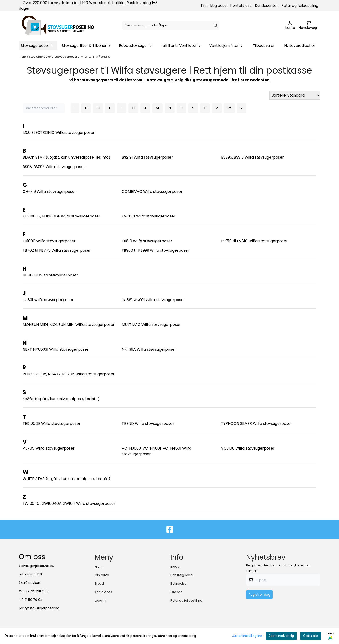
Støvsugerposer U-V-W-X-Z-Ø (77, 57)
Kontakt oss (241, 6)
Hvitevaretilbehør (300, 46)
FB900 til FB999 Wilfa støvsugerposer (155, 250)
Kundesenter (266, 6)
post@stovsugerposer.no (39, 608)
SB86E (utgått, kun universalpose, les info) (61, 399)
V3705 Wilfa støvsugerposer (49, 448)
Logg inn (101, 601)
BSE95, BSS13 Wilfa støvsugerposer (252, 157)
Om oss (176, 592)
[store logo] (58, 25)
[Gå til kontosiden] (290, 25)
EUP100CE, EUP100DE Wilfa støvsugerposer (61, 216)
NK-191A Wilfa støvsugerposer (149, 349)
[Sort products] (295, 95)
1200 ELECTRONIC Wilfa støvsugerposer (59, 133)
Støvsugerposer (41, 57)
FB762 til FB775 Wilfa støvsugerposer (57, 250)
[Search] (216, 25)
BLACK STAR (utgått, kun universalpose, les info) (67, 157)
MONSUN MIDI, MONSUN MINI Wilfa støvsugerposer (69, 325)
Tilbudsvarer (264, 46)
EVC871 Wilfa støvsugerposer (149, 216)
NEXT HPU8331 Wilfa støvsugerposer (56, 349)
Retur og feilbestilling (300, 6)
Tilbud (99, 584)
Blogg (175, 567)
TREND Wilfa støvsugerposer (148, 424)
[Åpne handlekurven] (309, 25)
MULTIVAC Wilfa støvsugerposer (151, 325)
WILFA (105, 57)
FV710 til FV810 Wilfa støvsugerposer (254, 241)
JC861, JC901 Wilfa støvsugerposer (153, 300)
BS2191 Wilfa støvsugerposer (147, 157)
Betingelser (179, 584)
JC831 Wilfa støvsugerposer (48, 300)
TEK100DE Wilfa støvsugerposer (52, 424)
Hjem (23, 57)
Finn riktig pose (214, 6)
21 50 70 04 (34, 600)
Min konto (102, 575)
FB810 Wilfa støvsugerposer (147, 241)
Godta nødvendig (281, 636)
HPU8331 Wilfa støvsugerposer (50, 275)
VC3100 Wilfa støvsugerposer (248, 448)
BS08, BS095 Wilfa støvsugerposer (54, 167)
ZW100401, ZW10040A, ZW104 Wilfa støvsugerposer (69, 503)
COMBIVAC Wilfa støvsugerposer (152, 191)
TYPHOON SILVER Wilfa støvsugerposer (257, 424)
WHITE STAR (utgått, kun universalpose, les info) (67, 479)
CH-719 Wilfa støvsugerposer (49, 191)
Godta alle (311, 636)
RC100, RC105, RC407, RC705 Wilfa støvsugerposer (69, 374)
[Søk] (171, 25)
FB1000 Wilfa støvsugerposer (49, 241)
